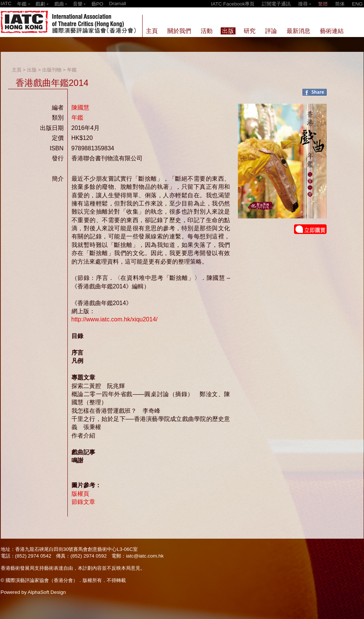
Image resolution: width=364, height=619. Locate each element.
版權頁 (80, 494)
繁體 (323, 4)
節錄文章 (83, 502)
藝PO (97, 4)
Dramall (117, 4)
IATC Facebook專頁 (233, 4)
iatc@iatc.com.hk (145, 556)
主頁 (17, 70)
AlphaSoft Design (47, 592)
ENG (358, 4)
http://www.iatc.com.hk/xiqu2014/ (115, 319)
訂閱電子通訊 (276, 4)
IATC (6, 4)
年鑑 (72, 70)
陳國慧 (80, 108)
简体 (340, 4)
